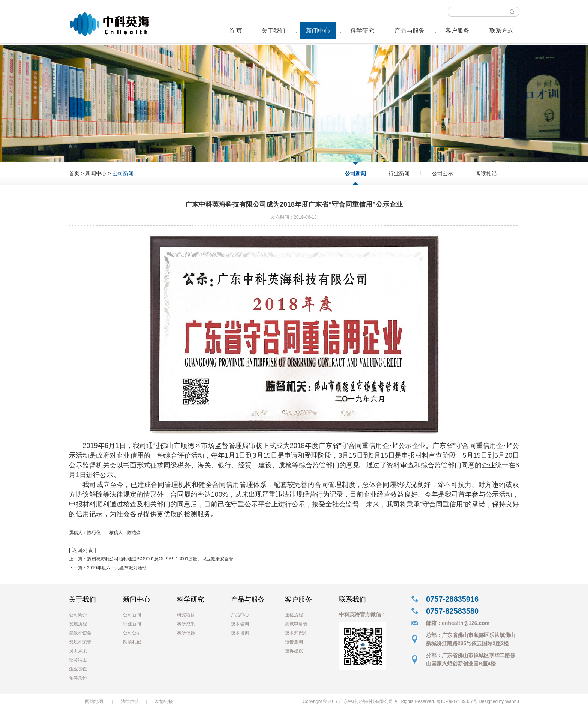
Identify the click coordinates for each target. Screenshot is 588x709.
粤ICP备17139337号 (457, 701)
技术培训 (240, 633)
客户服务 (457, 31)
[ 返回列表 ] (82, 550)
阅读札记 (486, 173)
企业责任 (78, 669)
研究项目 (186, 615)
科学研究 (362, 31)
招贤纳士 (78, 660)
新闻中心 (318, 31)
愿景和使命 (80, 633)
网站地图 (94, 701)
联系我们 (352, 599)
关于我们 (273, 31)
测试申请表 (296, 624)
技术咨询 (240, 624)
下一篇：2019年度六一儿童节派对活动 (108, 568)
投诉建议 (294, 651)
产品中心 (240, 615)
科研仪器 (186, 633)
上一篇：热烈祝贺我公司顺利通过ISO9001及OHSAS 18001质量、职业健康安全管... (153, 559)
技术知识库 (296, 633)
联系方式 (501, 31)
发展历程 (78, 624)
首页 (74, 173)
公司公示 (442, 173)
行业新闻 (399, 173)
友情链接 (164, 701)
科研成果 (186, 624)
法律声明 (130, 701)
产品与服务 (409, 31)
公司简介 (78, 615)
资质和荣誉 (80, 642)
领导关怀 (78, 678)
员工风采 (78, 651)
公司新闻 (355, 173)
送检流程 (294, 615)
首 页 (235, 31)
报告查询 (294, 642)
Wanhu (512, 701)
